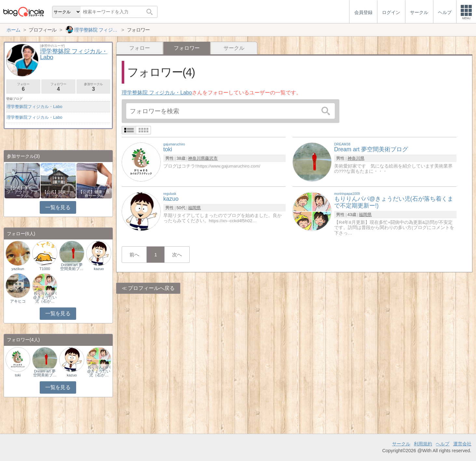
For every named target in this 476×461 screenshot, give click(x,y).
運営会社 (462, 444)
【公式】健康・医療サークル (94, 194)
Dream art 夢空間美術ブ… (72, 267)
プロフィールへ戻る (151, 288)
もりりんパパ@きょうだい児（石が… (45, 297)
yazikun (18, 269)
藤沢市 (211, 158)
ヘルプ (442, 444)
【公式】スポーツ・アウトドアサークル (22, 192)
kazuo (99, 269)
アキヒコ (18, 301)
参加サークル (94, 87)
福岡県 (194, 208)
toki (18, 375)
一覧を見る (58, 207)
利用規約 (423, 444)
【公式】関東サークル (58, 194)
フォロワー (58, 87)
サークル (234, 48)
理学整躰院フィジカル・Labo (34, 107)
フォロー (140, 48)
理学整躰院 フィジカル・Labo (157, 93)
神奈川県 (197, 158)
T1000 (45, 269)
